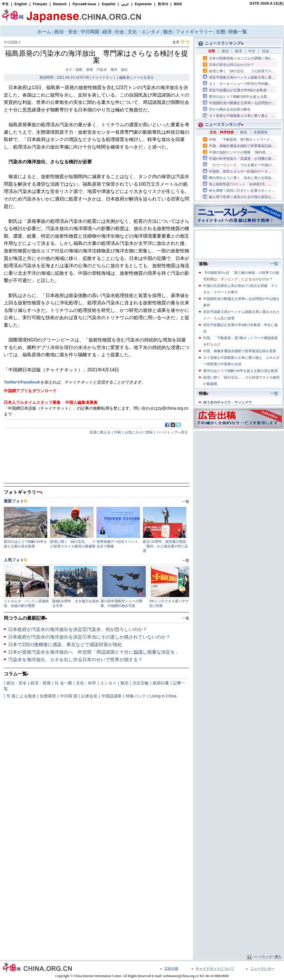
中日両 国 (69, 696)
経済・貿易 (41, 683)
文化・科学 (86, 683)
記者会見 (89, 696)
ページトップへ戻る (172, 432)
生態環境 (48, 696)
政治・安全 (17, 683)
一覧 (186, 618)
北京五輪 (141, 683)
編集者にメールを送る (136, 77)
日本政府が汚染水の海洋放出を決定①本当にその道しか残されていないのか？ (89, 637)
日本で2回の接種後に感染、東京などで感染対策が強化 (65, 644)
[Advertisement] (227, 519)
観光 (125, 683)
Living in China (163, 696)
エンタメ (108, 683)
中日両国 (11, 42)
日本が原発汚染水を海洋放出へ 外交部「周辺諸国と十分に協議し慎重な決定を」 (94, 652)
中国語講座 (112, 696)
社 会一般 (63, 683)
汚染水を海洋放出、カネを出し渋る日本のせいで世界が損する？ (75, 660)
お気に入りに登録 (139, 432)
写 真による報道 (21, 696)
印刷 (118, 432)
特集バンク (136, 696)
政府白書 (161, 683)
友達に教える (100, 432)
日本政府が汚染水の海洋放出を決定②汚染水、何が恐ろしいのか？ (78, 629)
